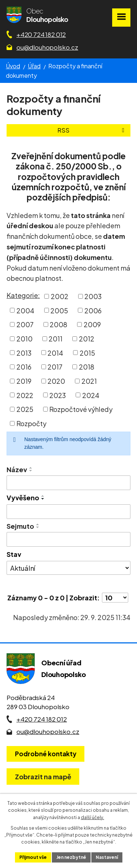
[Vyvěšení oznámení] (68, 512)
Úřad (34, 66)
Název (17, 469)
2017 (55, 367)
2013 (24, 353)
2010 (24, 339)
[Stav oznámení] (68, 568)
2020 (56, 381)
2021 (89, 381)
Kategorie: (23, 295)
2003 (93, 296)
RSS (92, 130)
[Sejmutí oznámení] (68, 539)
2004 (25, 310)
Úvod (13, 66)
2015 (87, 353)
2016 (24, 367)
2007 (25, 324)
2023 (58, 395)
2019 (24, 381)
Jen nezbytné (71, 857)
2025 (25, 409)
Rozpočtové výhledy (81, 409)
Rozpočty (31, 423)
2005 (59, 310)
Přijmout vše (33, 857)
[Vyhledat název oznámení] (68, 483)
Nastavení (107, 857)
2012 (87, 339)
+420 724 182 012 (41, 34)
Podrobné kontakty (46, 754)
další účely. (92, 817)
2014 (55, 353)
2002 (60, 296)
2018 (87, 367)
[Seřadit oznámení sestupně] (31, 471)
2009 (92, 324)
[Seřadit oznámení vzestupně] (31, 468)
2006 (93, 310)
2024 (91, 395)
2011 (56, 339)
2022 (25, 395)
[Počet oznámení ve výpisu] (115, 598)
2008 (58, 324)
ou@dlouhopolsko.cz (47, 47)
